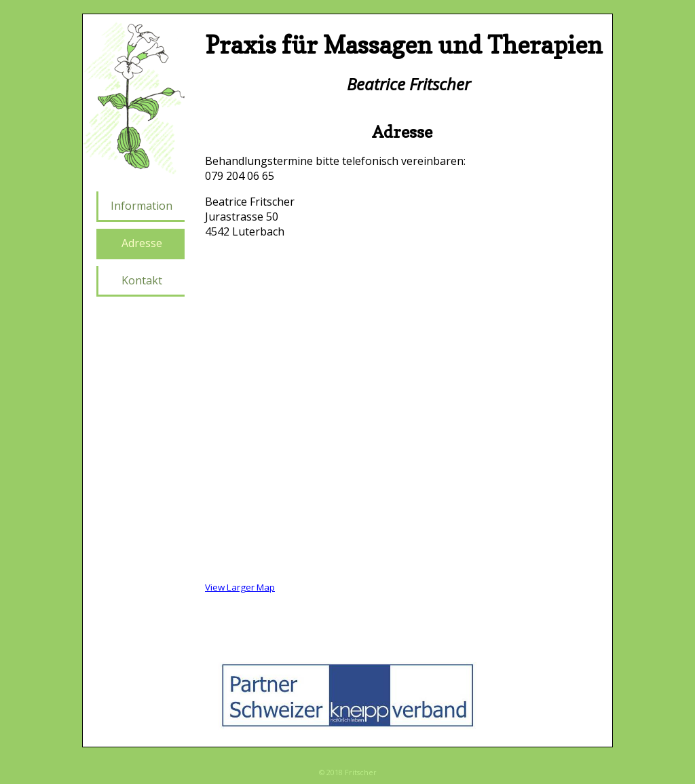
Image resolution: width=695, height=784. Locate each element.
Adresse (142, 243)
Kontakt (142, 280)
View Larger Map (240, 587)
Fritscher (361, 772)
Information (142, 206)
